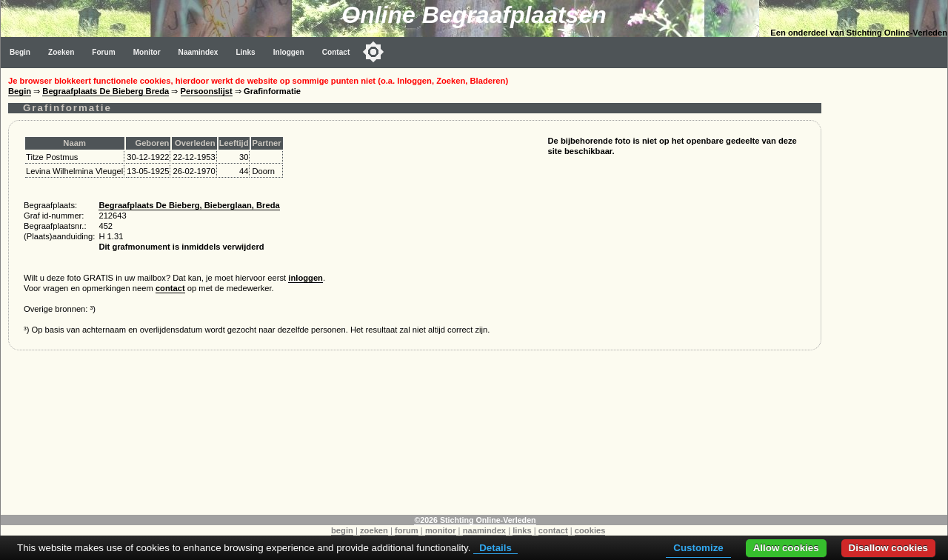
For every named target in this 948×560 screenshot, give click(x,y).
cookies (590, 530)
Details (495, 548)
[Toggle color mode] (373, 52)
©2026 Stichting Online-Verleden (475, 520)
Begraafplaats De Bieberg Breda (106, 91)
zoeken (374, 530)
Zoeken (61, 52)
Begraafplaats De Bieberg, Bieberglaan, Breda (189, 205)
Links (245, 52)
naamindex (484, 530)
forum (407, 530)
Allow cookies (786, 548)
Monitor (147, 52)
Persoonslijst (207, 91)
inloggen (306, 278)
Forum (103, 52)
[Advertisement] (888, 290)
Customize (698, 548)
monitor (441, 530)
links (522, 530)
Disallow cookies (888, 548)
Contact (336, 52)
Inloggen (289, 52)
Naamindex (198, 52)
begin (342, 530)
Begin (20, 52)
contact (170, 288)
